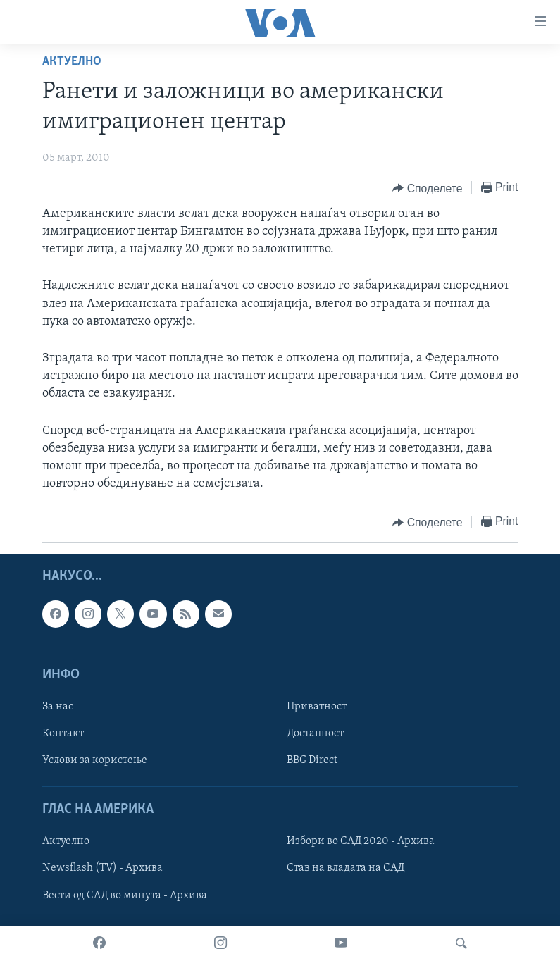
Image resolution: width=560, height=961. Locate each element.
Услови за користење (95, 760)
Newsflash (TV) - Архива (102, 869)
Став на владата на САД (346, 869)
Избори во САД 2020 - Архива (361, 842)
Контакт (63, 733)
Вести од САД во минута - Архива (125, 895)
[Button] (427, 188)
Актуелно (72, 62)
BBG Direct (312, 760)
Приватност (317, 707)
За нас (58, 707)
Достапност (315, 733)
